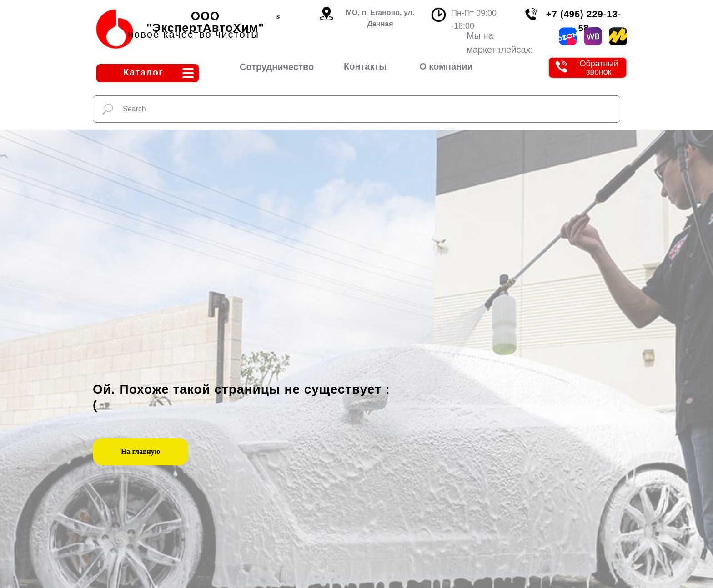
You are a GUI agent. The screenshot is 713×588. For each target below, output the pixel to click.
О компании (446, 66)
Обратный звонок (599, 68)
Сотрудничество (277, 67)
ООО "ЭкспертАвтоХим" (206, 22)
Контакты (365, 66)
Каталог (143, 72)
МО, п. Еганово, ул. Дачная (380, 18)
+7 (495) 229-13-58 (584, 21)
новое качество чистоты (193, 34)
